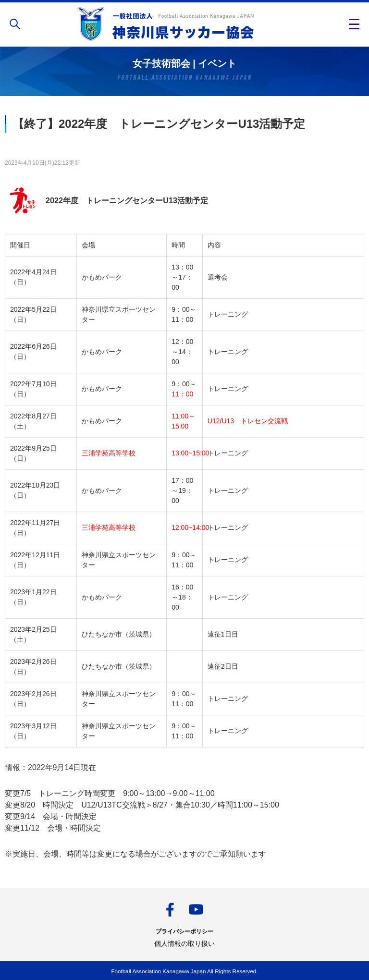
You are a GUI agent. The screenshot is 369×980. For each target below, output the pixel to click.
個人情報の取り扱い (184, 943)
